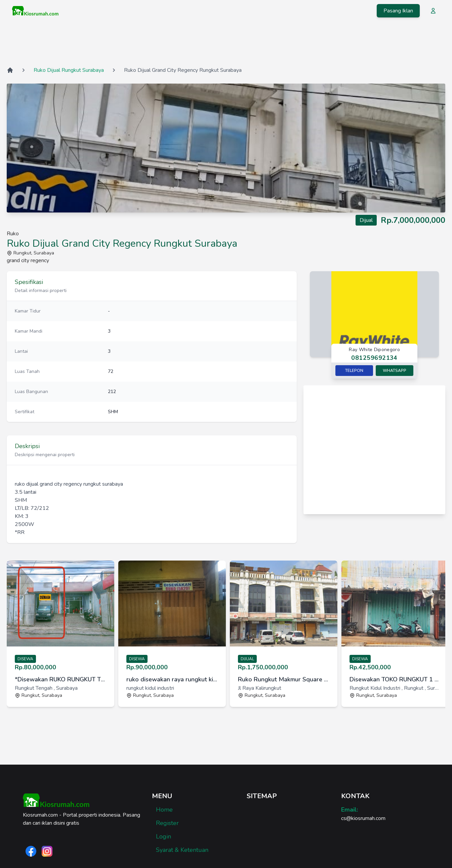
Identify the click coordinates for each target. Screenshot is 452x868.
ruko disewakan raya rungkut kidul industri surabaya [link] (172, 679)
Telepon (354, 371)
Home (164, 810)
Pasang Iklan (398, 11)
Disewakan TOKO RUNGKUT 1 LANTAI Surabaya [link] (395, 679)
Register (167, 823)
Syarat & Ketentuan (182, 850)
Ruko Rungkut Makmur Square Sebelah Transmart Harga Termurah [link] (284, 679)
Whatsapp (395, 371)
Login (163, 836)
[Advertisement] (226, 43)
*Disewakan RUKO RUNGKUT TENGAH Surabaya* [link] (60, 679)
